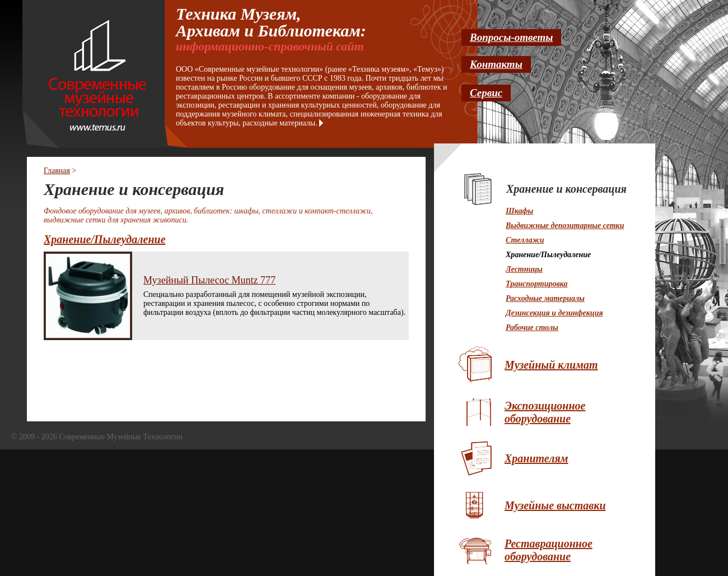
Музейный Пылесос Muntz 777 (209, 280)
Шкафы (519, 211)
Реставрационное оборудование (549, 550)
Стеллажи (525, 240)
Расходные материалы (545, 298)
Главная (57, 171)
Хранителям (536, 458)
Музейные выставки (555, 505)
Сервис (486, 93)
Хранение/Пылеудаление (105, 239)
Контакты (496, 64)
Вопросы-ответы (511, 37)
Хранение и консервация (566, 189)
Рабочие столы (532, 328)
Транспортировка (536, 284)
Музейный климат (551, 365)
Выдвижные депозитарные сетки (565, 226)
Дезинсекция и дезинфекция (554, 313)
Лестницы (524, 269)
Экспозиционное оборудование (545, 412)
